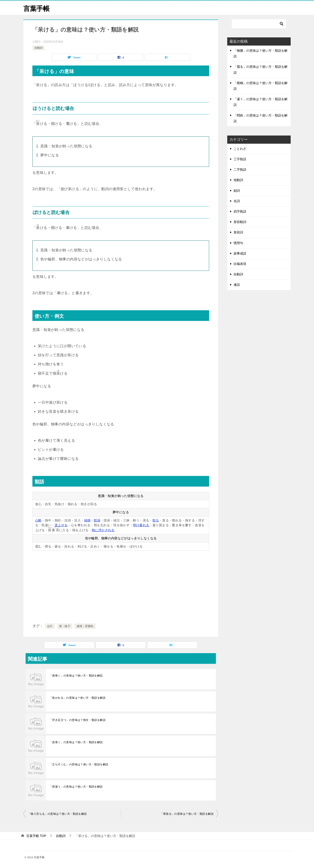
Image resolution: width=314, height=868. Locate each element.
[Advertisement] (121, 586)
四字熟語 (240, 211)
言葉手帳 (37, 8)
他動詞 (238, 180)
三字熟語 (240, 159)
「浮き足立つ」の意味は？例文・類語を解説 (77, 720)
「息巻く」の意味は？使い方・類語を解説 (76, 742)
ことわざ (240, 149)
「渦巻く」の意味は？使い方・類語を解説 (76, 676)
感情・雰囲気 (85, 626)
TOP (36, 836)
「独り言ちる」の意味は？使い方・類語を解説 (57, 814)
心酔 (38, 520)
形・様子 (65, 626)
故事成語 (240, 253)
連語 (237, 285)
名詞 (237, 201)
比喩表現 (240, 264)
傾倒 (87, 520)
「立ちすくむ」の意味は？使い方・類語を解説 (79, 764)
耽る (156, 520)
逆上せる (61, 525)
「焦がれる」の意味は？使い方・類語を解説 (77, 698)
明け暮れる (141, 525)
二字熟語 (240, 170)
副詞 (237, 191)
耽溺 (97, 520)
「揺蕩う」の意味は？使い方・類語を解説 (76, 787)
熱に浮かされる (103, 530)
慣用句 (238, 243)
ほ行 (50, 626)
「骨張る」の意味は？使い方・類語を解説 (187, 814)
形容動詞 (240, 222)
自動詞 (39, 48)
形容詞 (238, 232)
